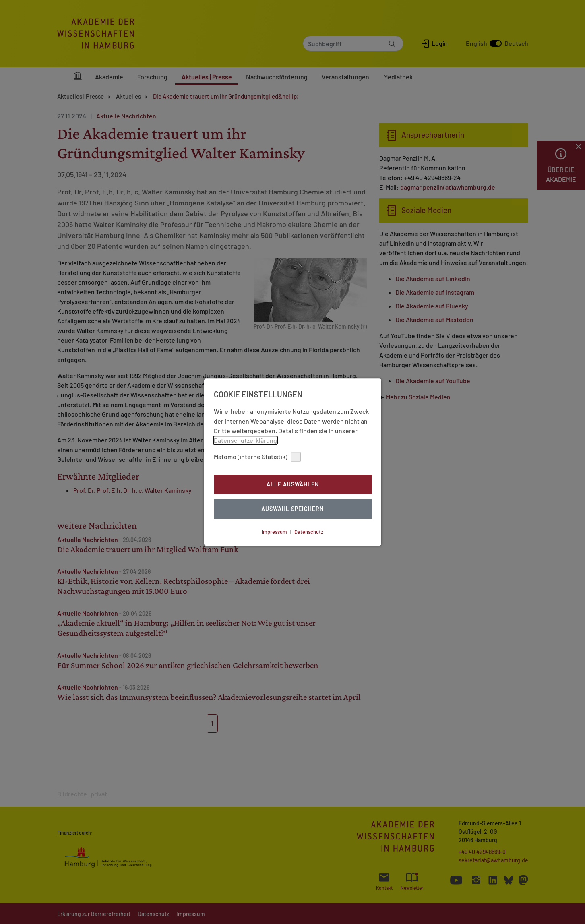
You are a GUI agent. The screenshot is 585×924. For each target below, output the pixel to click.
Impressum (274, 532)
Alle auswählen (293, 485)
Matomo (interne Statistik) (257, 457)
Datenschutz (309, 532)
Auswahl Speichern (292, 509)
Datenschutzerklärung (245, 440)
